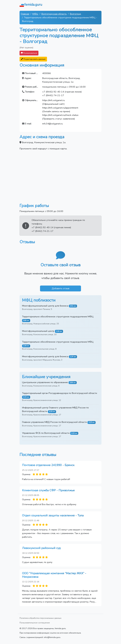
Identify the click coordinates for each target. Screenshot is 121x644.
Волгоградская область (54, 14)
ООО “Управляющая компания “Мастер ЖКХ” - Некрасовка (54, 575)
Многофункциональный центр (38, 331)
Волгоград (76, 14)
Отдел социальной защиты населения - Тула (53, 515)
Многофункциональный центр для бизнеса (45, 306)
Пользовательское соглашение (35, 623)
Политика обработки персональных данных (40, 618)
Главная (25, 14)
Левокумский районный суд (41, 548)
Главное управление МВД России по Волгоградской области (54, 422)
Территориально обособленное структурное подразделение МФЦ (58, 317)
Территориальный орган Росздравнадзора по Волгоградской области (60, 393)
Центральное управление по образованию (45, 382)
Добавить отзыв (61, 288)
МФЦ (35, 14)
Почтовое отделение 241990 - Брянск (48, 465)
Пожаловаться (29, 53)
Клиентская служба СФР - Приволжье (48, 490)
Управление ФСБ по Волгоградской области (46, 433)
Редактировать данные (33, 59)
